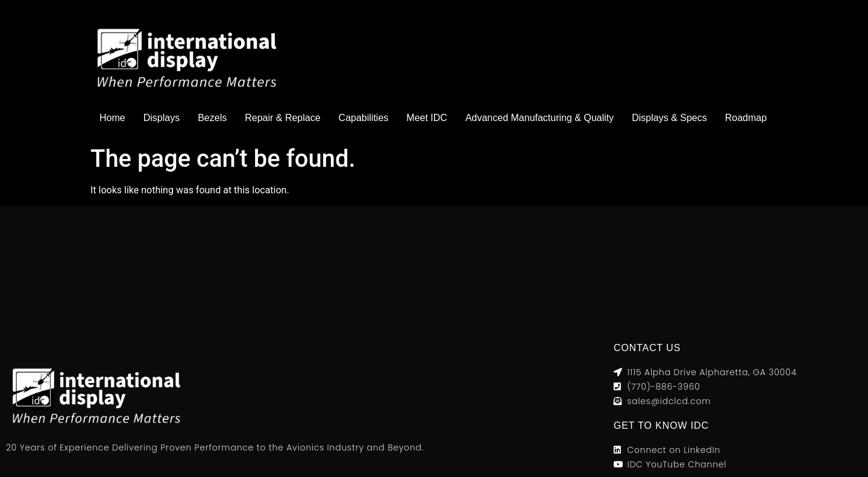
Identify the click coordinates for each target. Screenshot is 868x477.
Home (112, 118)
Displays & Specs (669, 118)
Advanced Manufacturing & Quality (539, 118)
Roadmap (746, 118)
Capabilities (364, 118)
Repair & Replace (282, 118)
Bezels (212, 118)
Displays (162, 118)
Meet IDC (427, 118)
